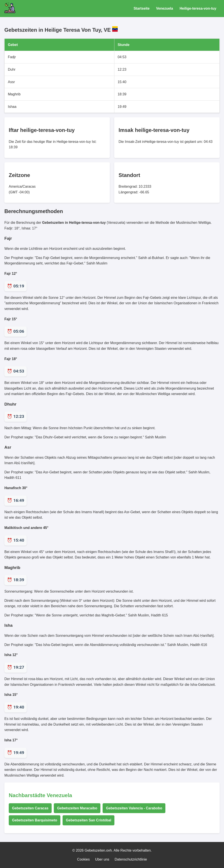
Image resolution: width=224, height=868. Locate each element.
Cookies (83, 859)
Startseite (142, 8)
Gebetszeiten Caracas (30, 808)
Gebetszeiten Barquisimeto (35, 820)
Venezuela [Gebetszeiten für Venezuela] (165, 8)
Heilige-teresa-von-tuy (198, 8)
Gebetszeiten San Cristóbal (88, 820)
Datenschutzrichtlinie (131, 859)
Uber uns (102, 859)
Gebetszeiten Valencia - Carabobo (134, 808)
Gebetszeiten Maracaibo (77, 808)
